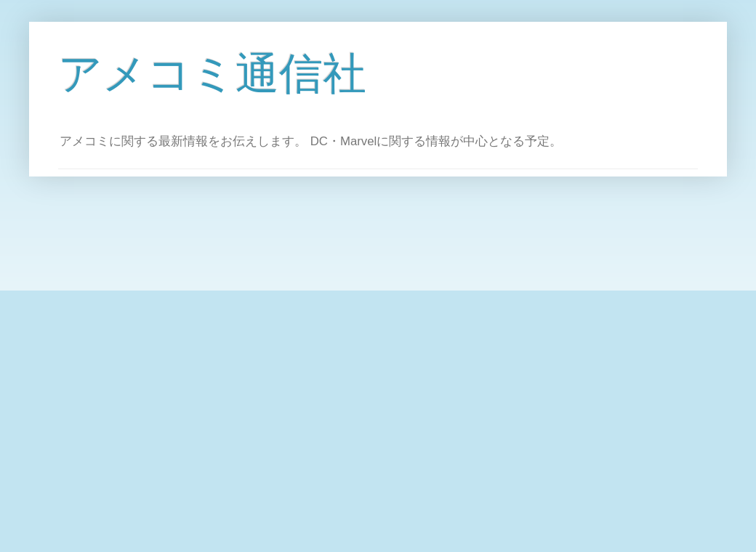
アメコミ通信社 (212, 74)
